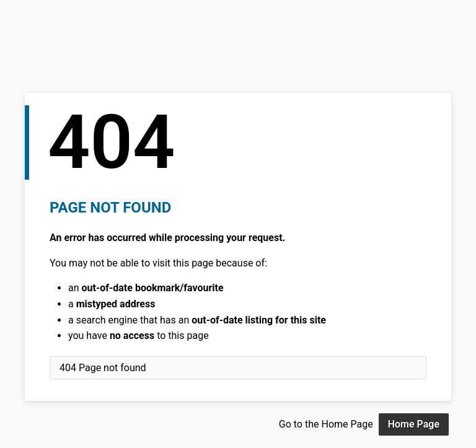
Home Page (414, 424)
